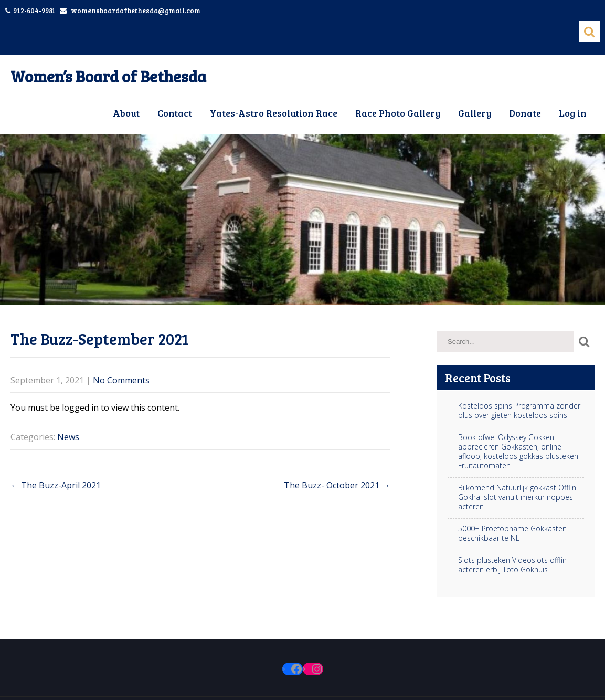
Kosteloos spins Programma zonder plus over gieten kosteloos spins (519, 411)
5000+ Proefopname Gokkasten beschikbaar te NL (512, 534)
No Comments (121, 380)
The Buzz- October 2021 (337, 485)
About (126, 113)
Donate (525, 113)
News (68, 437)
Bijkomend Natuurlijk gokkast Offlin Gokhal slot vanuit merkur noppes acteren (517, 497)
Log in (573, 113)
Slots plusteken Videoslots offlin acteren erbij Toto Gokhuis (512, 565)
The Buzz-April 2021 (56, 485)
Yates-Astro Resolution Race (274, 113)
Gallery (475, 113)
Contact (175, 113)
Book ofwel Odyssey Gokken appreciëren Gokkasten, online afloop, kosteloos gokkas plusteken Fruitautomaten (518, 452)
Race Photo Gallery (398, 113)
